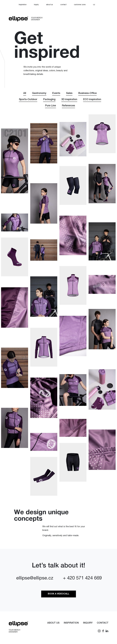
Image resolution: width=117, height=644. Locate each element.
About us (50, 5)
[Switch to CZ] (94, 5)
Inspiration (23, 5)
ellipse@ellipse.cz (35, 580)
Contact (63, 5)
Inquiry (36, 5)
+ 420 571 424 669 (82, 580)
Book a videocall (59, 595)
